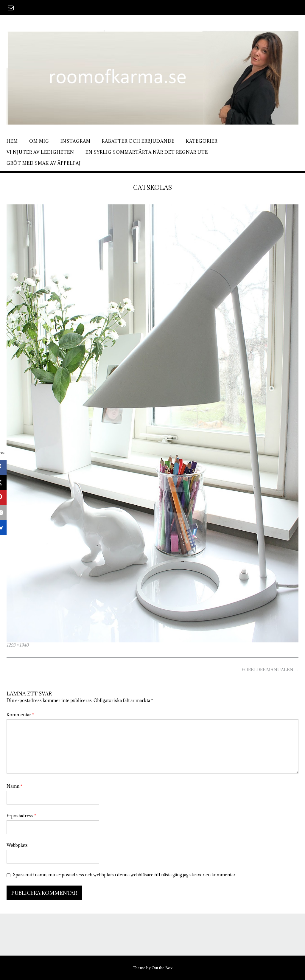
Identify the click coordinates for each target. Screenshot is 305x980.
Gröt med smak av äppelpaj (44, 163)
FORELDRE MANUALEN (270, 670)
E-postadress (21, 816)
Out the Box (162, 968)
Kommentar (20, 715)
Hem (12, 141)
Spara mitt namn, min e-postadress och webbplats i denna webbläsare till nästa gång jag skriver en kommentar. (125, 875)
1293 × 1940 (18, 645)
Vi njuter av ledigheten (40, 152)
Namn (14, 786)
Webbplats (17, 845)
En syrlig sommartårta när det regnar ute (147, 152)
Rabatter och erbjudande (138, 141)
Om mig (39, 141)
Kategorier (202, 141)
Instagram (76, 141)
